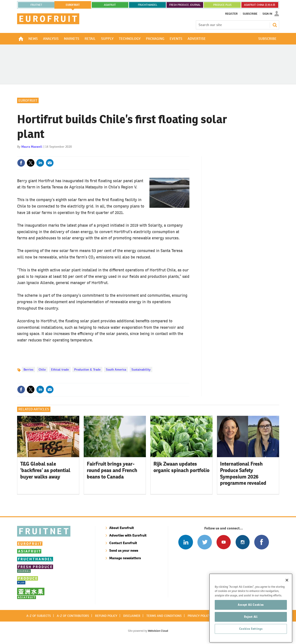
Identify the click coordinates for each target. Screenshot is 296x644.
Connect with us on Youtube (223, 542)
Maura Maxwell (32, 147)
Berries (28, 369)
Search (275, 25)
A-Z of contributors (73, 616)
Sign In (267, 14)
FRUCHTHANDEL (148, 5)
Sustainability (141, 369)
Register (231, 14)
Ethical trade (60, 369)
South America (116, 369)
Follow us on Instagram (243, 542)
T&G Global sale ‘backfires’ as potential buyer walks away (45, 470)
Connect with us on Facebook (261, 542)
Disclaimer (132, 616)
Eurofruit (28, 100)
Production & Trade (87, 369)
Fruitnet (36, 5)
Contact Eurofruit (123, 543)
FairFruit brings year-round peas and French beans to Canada (112, 470)
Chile (42, 369)
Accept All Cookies (251, 621)
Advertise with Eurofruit (128, 535)
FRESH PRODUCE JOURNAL (185, 5)
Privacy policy (199, 616)
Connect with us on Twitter (205, 542)
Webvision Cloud (158, 631)
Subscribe (250, 14)
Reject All (251, 633)
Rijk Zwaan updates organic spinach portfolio (181, 467)
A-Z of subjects (39, 616)
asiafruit (110, 5)
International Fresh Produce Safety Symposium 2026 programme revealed (243, 473)
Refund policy (106, 616)
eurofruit (73, 5)
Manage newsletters (125, 558)
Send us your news (124, 550)
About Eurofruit (122, 528)
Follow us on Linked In (186, 542)
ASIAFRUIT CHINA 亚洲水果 (260, 5)
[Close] (287, 596)
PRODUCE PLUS (222, 5)
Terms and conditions (164, 616)
